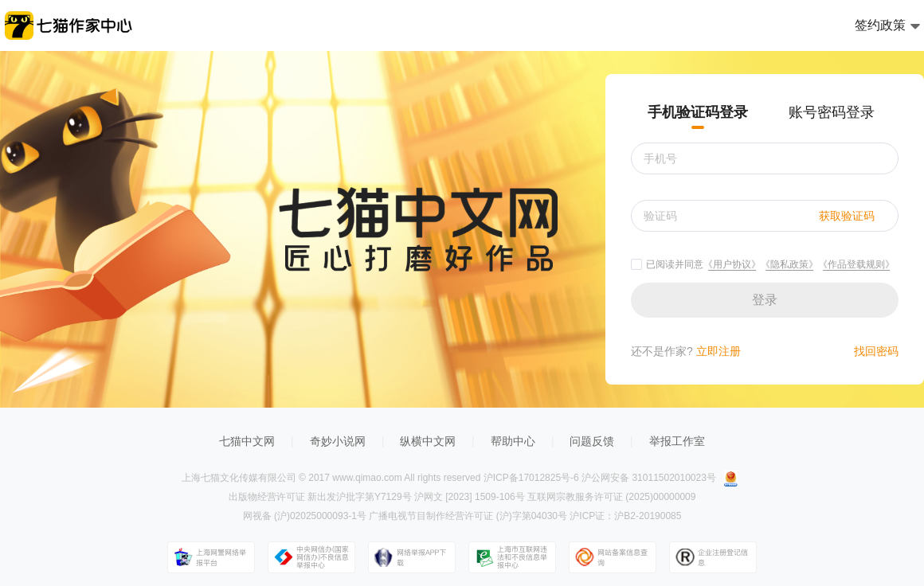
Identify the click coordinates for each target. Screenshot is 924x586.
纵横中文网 (428, 441)
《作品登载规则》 (856, 264)
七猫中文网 (247, 441)
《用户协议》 (732, 264)
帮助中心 (513, 441)
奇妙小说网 (338, 441)
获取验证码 (847, 216)
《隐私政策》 (789, 264)
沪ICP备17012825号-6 (531, 478)
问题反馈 (592, 441)
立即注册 (717, 351)
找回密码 (876, 351)
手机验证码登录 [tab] (698, 112)
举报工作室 (677, 441)
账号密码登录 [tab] (832, 112)
